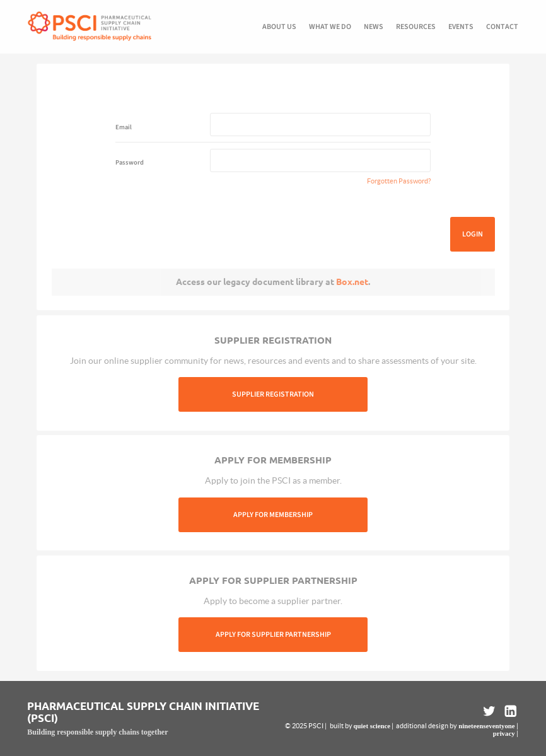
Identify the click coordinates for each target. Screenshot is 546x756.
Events (461, 27)
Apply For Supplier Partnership (273, 635)
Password (130, 162)
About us (279, 27)
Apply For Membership (273, 515)
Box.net (352, 282)
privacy (504, 733)
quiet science (372, 726)
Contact (502, 27)
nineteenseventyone (486, 726)
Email (124, 127)
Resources (416, 27)
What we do (330, 27)
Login (473, 234)
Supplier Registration (273, 394)
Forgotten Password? (399, 181)
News (374, 27)
